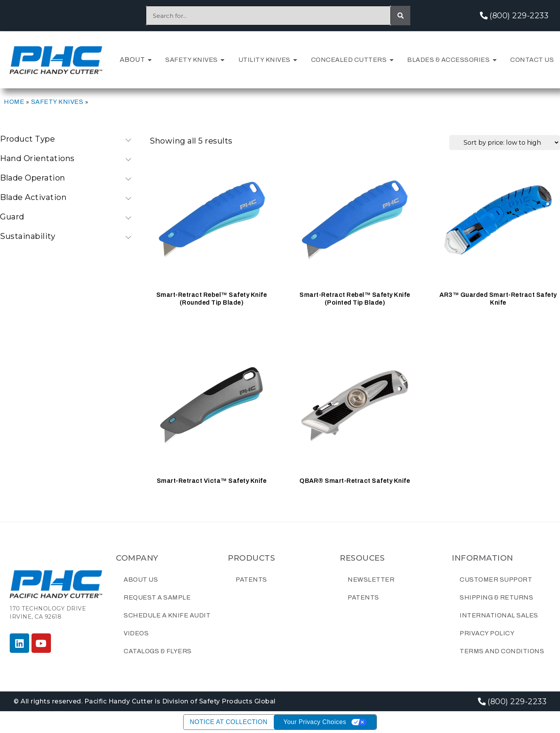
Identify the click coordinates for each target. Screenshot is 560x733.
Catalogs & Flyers (158, 651)
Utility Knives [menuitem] (264, 60)
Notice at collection (229, 722)
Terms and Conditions (502, 651)
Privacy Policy (487, 633)
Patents (251, 580)
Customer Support (496, 580)
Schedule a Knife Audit (167, 615)
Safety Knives (57, 102)
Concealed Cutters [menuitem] (349, 60)
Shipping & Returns (496, 597)
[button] (150, 60)
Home (14, 102)
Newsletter (371, 580)
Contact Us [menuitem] (532, 60)
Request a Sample (157, 597)
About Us (141, 580)
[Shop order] (505, 143)
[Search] (401, 16)
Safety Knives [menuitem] (192, 60)
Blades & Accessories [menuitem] (448, 60)
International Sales (499, 615)
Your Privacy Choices (315, 722)
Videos (136, 633)
